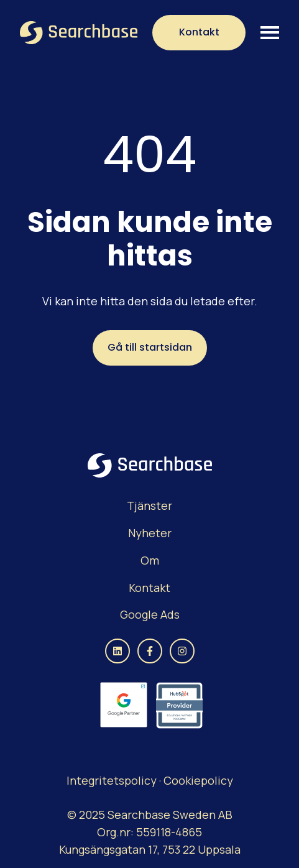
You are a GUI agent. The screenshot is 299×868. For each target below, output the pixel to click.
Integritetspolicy (113, 780)
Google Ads (150, 614)
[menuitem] (149, 506)
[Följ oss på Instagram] (182, 651)
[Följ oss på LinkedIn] (117, 651)
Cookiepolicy (198, 780)
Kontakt (199, 32)
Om (150, 560)
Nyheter (150, 533)
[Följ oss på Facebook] (150, 651)
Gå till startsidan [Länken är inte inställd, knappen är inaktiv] (150, 347)
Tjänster (149, 506)
